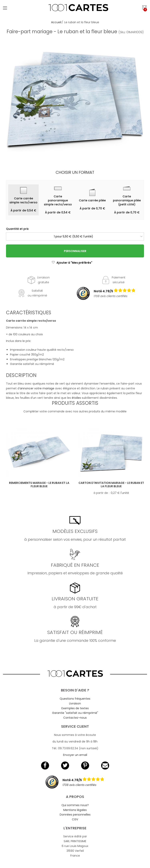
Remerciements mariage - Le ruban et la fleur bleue (39, 485)
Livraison (75, 703)
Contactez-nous (75, 718)
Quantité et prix (17, 229)
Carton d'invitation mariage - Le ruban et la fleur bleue (111, 485)
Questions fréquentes (75, 699)
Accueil (56, 22)
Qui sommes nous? (75, 805)
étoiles (77, 398)
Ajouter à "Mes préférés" (72, 263)
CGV (75, 819)
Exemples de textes (75, 708)
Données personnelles (75, 815)
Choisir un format (75, 172)
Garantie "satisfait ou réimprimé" (75, 713)
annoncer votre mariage (37, 388)
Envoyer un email (75, 755)
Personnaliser (75, 251)
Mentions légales (75, 810)
